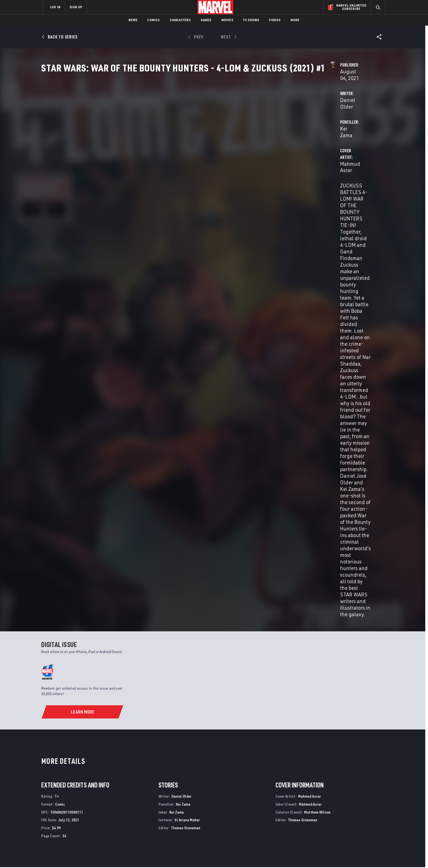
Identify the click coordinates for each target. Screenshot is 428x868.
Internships (98, 818)
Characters (180, 20)
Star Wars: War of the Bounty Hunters (77, 744)
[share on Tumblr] (365, 808)
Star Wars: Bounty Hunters (240, 744)
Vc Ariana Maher (187, 419)
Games (206, 20)
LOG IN (55, 7)
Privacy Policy (110, 855)
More (295, 20)
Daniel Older (159, 130)
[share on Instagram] (350, 808)
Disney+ (147, 803)
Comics (153, 20)
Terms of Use (85, 855)
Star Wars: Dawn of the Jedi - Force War (338, 744)
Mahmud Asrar (161, 152)
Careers (95, 810)
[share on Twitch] (365, 820)
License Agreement (274, 855)
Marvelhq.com (153, 810)
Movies (227, 20)
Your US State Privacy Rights (146, 855)
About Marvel (100, 795)
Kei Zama (266, 130)
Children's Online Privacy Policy (232, 855)
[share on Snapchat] (335, 820)
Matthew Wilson (317, 411)
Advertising (151, 795)
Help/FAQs (96, 803)
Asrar (62, 610)
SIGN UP (76, 7)
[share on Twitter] (335, 808)
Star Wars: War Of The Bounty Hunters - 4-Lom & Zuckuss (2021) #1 (65, 598)
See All (374, 479)
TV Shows (251, 20)
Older (45, 610)
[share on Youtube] (320, 820)
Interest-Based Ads (309, 855)
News (133, 20)
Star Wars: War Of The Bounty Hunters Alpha (169, 744)
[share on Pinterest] (350, 820)
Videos (275, 20)
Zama (54, 610)
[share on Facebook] (320, 809)
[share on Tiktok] (320, 832)
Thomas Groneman (186, 427)
